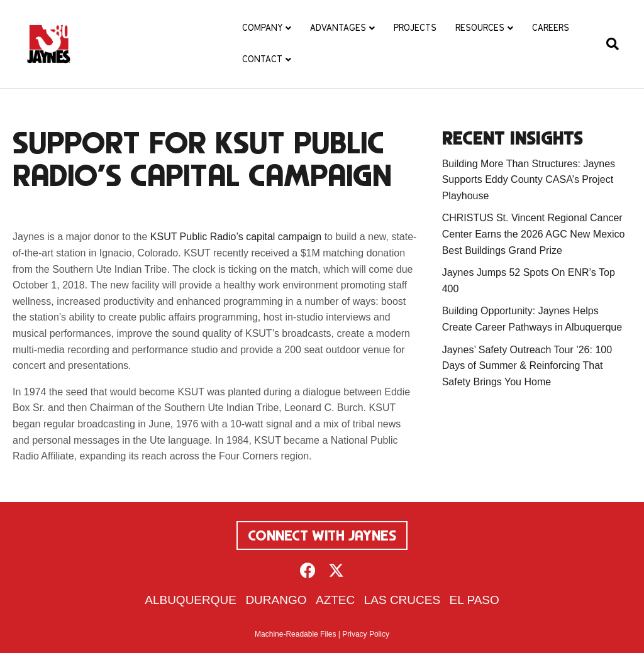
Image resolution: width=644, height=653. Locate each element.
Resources (480, 28)
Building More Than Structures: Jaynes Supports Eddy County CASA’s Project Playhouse (529, 180)
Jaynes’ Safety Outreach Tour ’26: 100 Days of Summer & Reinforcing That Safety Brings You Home (527, 366)
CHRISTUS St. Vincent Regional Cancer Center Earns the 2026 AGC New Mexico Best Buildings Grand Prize (534, 234)
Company (262, 28)
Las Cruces (402, 600)
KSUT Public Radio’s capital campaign (236, 237)
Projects (415, 28)
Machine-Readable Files (295, 634)
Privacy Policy (366, 634)
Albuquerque (191, 600)
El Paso (475, 600)
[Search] (608, 44)
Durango (276, 600)
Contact (262, 59)
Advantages (338, 28)
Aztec (335, 600)
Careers (551, 28)
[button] (308, 570)
